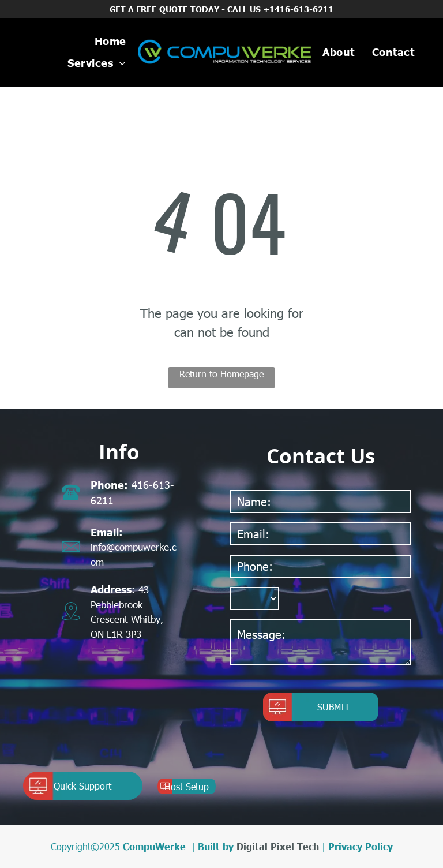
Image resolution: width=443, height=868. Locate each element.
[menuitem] (110, 41)
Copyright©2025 (85, 846)
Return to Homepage (221, 374)
